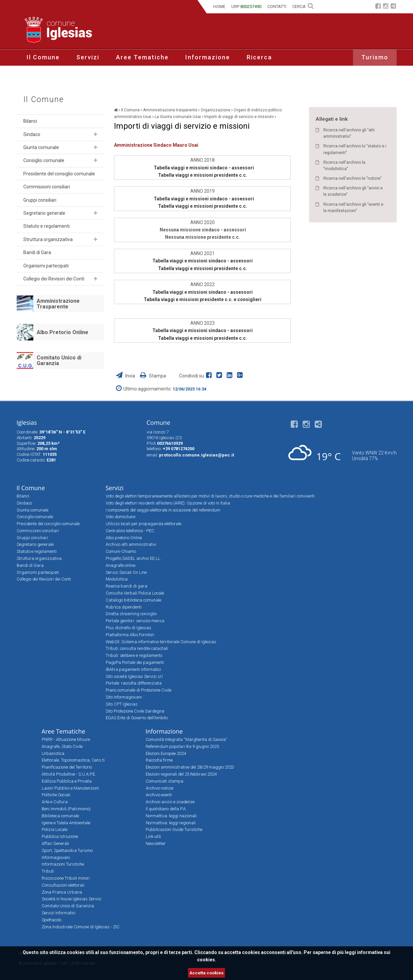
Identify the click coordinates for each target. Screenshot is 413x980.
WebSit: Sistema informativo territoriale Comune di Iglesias (161, 642)
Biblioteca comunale (60, 816)
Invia (126, 376)
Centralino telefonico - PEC (130, 531)
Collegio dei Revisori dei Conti (54, 279)
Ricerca (259, 57)
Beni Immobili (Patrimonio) (66, 809)
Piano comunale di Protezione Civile (138, 690)
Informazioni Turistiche (63, 864)
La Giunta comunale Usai (178, 117)
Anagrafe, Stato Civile (62, 746)
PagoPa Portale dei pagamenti (135, 662)
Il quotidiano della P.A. (166, 809)
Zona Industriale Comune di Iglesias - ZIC (81, 927)
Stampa (153, 376)
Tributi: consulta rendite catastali (137, 648)
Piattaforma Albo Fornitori (130, 635)
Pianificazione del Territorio (67, 767)
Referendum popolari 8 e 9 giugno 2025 (182, 746)
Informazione (208, 57)
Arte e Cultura (55, 802)
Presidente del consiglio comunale (59, 174)
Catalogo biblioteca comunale (133, 600)
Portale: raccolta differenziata (134, 683)
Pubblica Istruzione (60, 836)
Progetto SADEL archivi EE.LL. (133, 558)
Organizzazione (215, 110)
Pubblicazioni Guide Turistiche (174, 829)
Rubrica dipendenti (124, 607)
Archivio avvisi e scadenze (170, 802)
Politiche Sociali (56, 795)
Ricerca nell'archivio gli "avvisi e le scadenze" (353, 191)
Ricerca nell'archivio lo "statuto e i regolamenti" (355, 149)
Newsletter (156, 843)
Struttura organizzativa (48, 239)
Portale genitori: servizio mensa (135, 621)
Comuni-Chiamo (121, 551)
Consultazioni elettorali (63, 885)
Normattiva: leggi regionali (171, 823)
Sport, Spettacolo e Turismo (67, 850)
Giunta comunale (41, 147)
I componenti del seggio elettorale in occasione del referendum (163, 510)
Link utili (153, 836)
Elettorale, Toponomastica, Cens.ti (73, 760)
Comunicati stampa (164, 781)
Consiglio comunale (44, 160)
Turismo (375, 57)
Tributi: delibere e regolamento (134, 655)
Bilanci (30, 121)
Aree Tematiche (142, 57)
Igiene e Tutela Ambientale (66, 823)
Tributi (48, 871)
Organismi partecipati (46, 266)
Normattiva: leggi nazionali (171, 816)
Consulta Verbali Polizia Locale (135, 593)
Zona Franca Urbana (62, 892)
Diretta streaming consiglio (131, 614)
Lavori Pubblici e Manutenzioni (70, 788)
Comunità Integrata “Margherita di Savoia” (186, 739)
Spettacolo (51, 920)
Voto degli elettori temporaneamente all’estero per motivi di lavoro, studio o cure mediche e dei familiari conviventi (210, 496)
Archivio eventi (159, 795)
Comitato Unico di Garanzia (59, 361)
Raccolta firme (159, 760)
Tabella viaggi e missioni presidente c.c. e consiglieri (202, 299)
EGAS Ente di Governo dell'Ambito (137, 718)
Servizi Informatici (58, 913)
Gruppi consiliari (40, 200)
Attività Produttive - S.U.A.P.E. (69, 774)
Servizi (88, 57)
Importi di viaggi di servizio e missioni (239, 117)
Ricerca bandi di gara (126, 586)
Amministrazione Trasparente (58, 304)
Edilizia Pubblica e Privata (67, 781)
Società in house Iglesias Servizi (71, 899)
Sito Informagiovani (124, 697)
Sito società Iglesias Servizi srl (134, 676)
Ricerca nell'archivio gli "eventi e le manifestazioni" (353, 208)
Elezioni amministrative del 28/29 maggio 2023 (190, 767)
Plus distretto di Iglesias (128, 628)
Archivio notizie (159, 788)
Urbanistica (53, 753)
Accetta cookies (206, 973)
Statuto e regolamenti (46, 226)
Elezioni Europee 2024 (166, 753)
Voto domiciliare (120, 517)
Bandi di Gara (37, 252)
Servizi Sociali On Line (126, 572)
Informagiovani (56, 857)
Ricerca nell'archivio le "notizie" (352, 178)
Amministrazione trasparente (170, 110)
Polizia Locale (54, 829)
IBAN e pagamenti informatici (133, 669)
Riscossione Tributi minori (66, 878)
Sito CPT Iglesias (122, 704)
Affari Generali (55, 843)
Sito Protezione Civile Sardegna (135, 711)
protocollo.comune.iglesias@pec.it (196, 455)
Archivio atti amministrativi (131, 544)
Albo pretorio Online (124, 538)
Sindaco (32, 134)
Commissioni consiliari (47, 187)
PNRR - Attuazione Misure (66, 739)
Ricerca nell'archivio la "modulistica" (344, 166)
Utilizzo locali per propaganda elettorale (143, 524)
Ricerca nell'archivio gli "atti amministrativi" (349, 133)
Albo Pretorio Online (62, 332)
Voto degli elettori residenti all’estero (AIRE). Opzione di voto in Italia (168, 503)
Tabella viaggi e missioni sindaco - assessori (204, 168)
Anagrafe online (120, 565)
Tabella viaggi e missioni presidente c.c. (202, 175)
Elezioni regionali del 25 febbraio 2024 (181, 774)
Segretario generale (44, 213)
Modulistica (117, 579)
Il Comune (43, 57)
